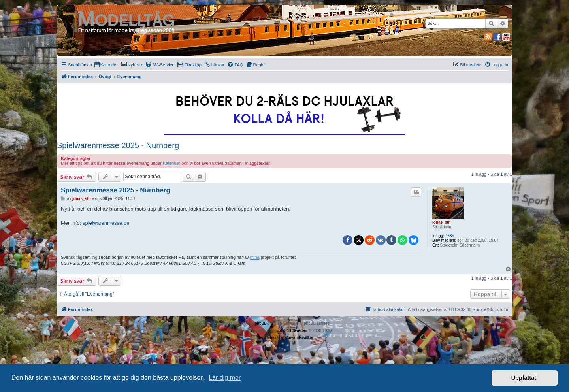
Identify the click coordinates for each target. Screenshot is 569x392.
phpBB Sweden (293, 331)
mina (255, 257)
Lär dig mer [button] (225, 378)
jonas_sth (442, 222)
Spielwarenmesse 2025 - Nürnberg (118, 145)
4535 (450, 236)
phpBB (261, 323)
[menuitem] (106, 65)
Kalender (171, 163)
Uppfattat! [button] (525, 378)
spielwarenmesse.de (106, 223)
